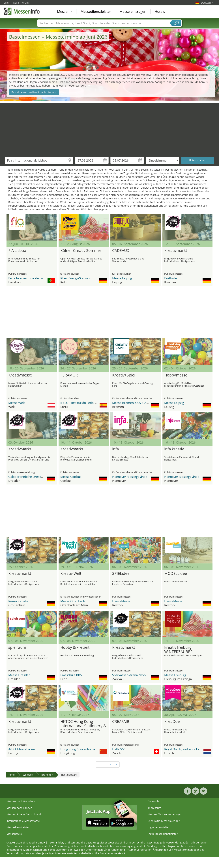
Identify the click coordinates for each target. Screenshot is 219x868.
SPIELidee (121, 574)
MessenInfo (22, 11)
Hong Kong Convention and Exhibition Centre (92, 749)
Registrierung (21, 3)
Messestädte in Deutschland (24, 814)
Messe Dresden (19, 675)
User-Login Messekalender (164, 821)
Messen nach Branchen (21, 801)
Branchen (47, 775)
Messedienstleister (96, 12)
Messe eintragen (133, 12)
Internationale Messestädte (23, 821)
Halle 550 (119, 749)
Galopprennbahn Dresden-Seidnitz (33, 477)
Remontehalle (18, 601)
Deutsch (207, 3)
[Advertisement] (110, 128)
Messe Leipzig (122, 278)
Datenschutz (155, 801)
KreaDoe (172, 722)
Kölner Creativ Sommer (81, 251)
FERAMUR (69, 375)
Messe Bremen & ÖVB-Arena (133, 403)
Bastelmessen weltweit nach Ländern (34, 92)
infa (116, 449)
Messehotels (14, 834)
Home (11, 775)
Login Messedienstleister (163, 834)
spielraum (17, 647)
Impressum (154, 808)
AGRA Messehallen (22, 749)
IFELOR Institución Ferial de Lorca (84, 403)
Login (7, 3)
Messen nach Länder (19, 808)
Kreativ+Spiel (124, 375)
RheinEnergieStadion (75, 278)
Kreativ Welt (71, 574)
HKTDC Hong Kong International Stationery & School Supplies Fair (83, 724)
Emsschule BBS (71, 675)
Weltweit (28, 775)
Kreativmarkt (176, 251)
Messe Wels (17, 403)
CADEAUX (121, 251)
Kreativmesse (20, 375)
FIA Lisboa (17, 251)
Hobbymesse (176, 375)
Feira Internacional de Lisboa (28, 278)
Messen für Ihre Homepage (164, 814)
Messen (65, 12)
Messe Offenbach (73, 601)
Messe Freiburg (175, 675)
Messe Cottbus (71, 477)
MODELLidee (176, 574)
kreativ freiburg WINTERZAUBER (178, 650)
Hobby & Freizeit (75, 647)
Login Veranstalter (158, 827)
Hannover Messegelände (130, 477)
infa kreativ (174, 449)
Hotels (160, 12)
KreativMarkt (20, 449)
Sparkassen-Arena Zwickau (131, 675)
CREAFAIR (121, 722)
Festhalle (171, 278)
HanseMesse (121, 601)
